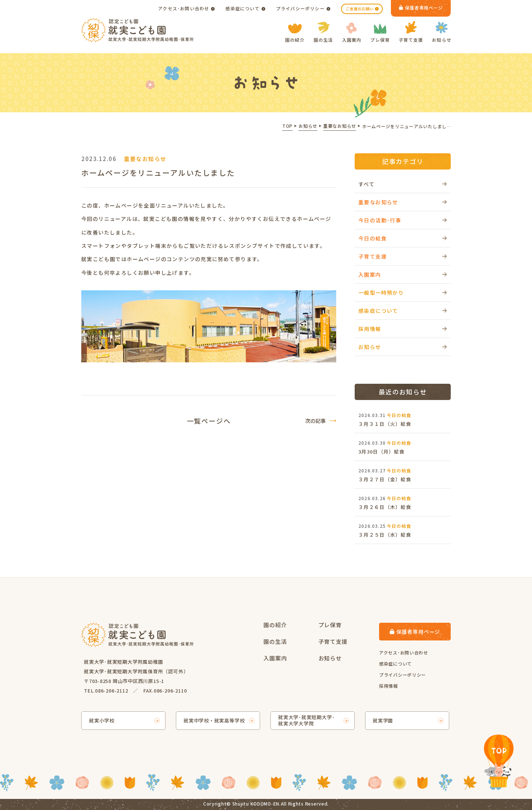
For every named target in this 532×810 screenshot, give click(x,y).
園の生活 (323, 32)
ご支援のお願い (360, 9)
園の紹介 (295, 33)
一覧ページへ (209, 421)
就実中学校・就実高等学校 (214, 720)
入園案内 (352, 33)
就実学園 (383, 720)
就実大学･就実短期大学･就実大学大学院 (306, 720)
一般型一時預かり (381, 293)
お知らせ (442, 32)
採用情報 (370, 329)
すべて (366, 184)
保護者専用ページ (421, 8)
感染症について (242, 8)
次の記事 (316, 421)
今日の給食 (373, 238)
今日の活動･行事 (380, 220)
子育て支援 (411, 32)
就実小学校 (102, 720)
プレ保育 (380, 33)
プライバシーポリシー (300, 8)
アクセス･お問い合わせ (184, 8)
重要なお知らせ (378, 202)
